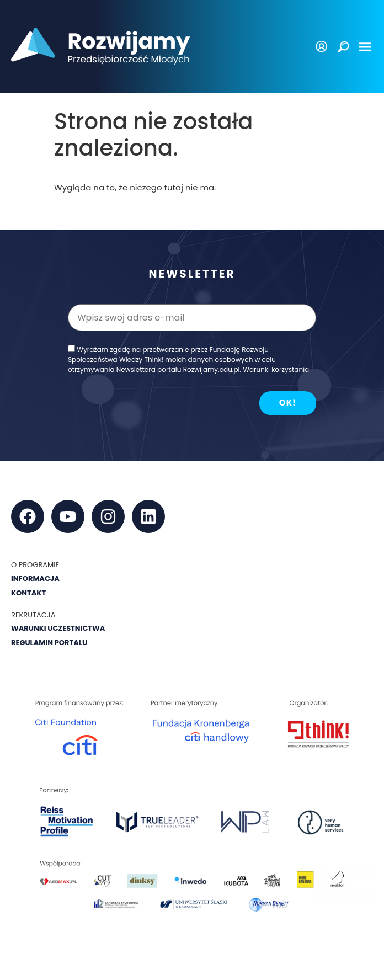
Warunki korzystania (276, 369)
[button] (365, 46)
